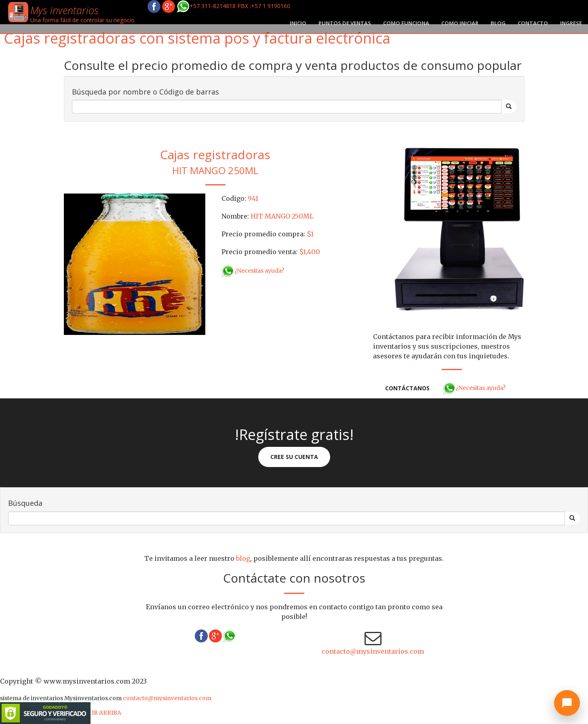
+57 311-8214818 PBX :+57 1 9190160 (233, 6)
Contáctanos (407, 388)
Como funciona (406, 23)
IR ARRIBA (106, 713)
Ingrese (571, 23)
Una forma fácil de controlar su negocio (82, 20)
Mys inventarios (64, 10)
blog (498, 23)
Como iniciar (460, 23)
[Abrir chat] (567, 703)
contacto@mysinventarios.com (373, 651)
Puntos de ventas (345, 23)
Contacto (533, 23)
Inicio (298, 23)
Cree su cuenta (294, 457)
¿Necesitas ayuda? (253, 271)
